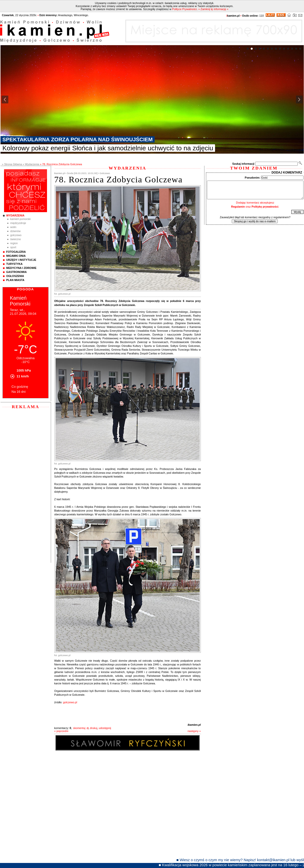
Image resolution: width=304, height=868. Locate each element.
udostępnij (105, 728)
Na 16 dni (19, 392)
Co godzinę (20, 387)
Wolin (13, 227)
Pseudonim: (253, 178)
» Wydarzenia (31, 164)
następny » (194, 731)
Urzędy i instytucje (21, 260)
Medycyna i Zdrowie (21, 268)
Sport (13, 247)
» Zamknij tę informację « (213, 9)
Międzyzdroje (18, 223)
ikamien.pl (194, 725)
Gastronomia (17, 272)
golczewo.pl (70, 702)
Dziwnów (16, 231)
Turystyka (15, 264)
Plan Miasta (15, 280)
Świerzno (16, 239)
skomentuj (79, 728)
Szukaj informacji (243, 164)
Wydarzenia (15, 215)
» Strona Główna (12, 164)
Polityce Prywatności (184, 9)
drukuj (94, 728)
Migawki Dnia (16, 256)
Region (14, 243)
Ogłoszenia (15, 276)
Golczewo (16, 235)
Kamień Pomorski (21, 219)
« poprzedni (61, 731)
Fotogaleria (16, 252)
